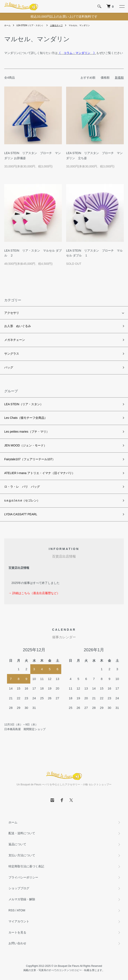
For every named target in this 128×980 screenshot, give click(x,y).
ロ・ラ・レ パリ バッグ (22, 487)
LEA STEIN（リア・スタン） (30, 25)
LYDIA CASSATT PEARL (21, 514)
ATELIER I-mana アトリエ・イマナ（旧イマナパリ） (40, 473)
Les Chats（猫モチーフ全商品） (26, 418)
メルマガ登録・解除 (22, 899)
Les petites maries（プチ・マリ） (27, 432)
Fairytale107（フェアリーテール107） (30, 459)
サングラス (12, 354)
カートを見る (17, 932)
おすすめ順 (88, 78)
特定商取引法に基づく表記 (26, 866)
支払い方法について (22, 855)
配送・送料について (22, 833)
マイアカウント (19, 921)
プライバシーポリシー (23, 877)
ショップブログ (19, 888)
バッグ (9, 367)
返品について (17, 844)
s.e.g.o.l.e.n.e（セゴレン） (22, 500)
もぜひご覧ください (90, 53)
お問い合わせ (17, 943)
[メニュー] (122, 6)
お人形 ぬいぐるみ (18, 326)
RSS (12, 910)
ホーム (7, 25)
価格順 (105, 78)
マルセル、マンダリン (79, 25)
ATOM (21, 910)
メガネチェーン (15, 340)
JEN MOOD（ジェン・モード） (25, 445)
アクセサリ (12, 313)
